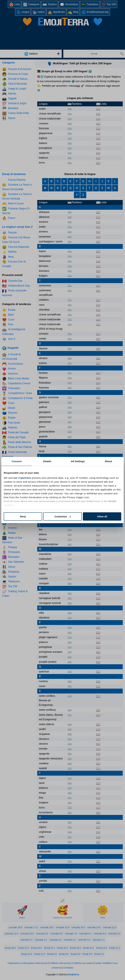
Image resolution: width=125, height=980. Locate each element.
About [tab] (108, 461)
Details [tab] (47, 461)
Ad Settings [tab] (78, 461)
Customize (63, 516)
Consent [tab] (17, 461)
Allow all (102, 516)
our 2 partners (22, 478)
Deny (23, 516)
